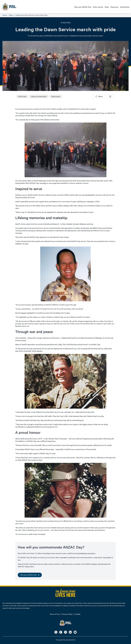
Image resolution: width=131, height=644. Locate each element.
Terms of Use (55, 614)
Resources (114, 7)
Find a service (98, 7)
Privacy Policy (67, 614)
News (107, 7)
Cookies (77, 614)
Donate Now (125, 7)
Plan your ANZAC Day (83, 7)
